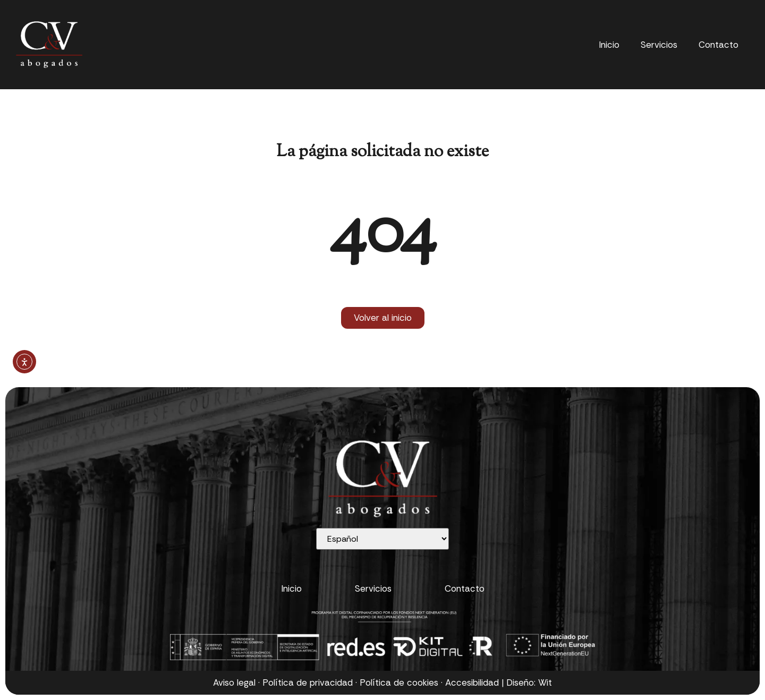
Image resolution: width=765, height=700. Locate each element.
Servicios (659, 45)
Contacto (719, 45)
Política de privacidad (308, 682)
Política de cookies (399, 682)
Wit (545, 682)
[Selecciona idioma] (382, 539)
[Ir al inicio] (49, 45)
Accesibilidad (472, 682)
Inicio (609, 45)
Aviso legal (234, 682)
